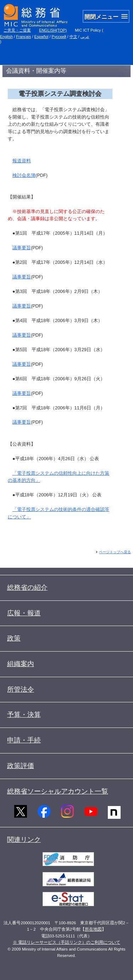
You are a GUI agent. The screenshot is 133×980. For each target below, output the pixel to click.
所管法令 (21, 689)
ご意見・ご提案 (17, 30)
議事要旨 (22, 248)
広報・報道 (24, 613)
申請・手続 (24, 740)
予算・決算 (24, 715)
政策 (14, 638)
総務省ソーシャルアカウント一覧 (58, 791)
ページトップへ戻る (115, 552)
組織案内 (21, 664)
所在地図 (93, 929)
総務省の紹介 (27, 587)
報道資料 (22, 161)
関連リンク (24, 840)
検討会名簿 (24, 175)
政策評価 (21, 766)
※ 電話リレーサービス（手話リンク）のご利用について (66, 942)
